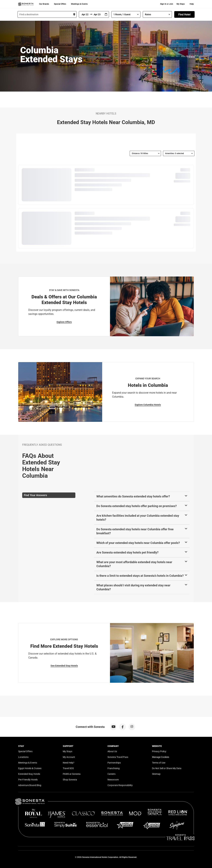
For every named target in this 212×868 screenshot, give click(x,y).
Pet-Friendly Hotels (28, 780)
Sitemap (156, 774)
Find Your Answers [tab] (35, 495)
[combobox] (47, 14)
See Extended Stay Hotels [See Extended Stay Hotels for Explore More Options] (64, 666)
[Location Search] (47, 14)
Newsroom (113, 780)
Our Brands (44, 4)
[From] (84, 14)
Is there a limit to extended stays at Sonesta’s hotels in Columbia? (140, 576)
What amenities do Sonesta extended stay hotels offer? (133, 496)
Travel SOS (68, 768)
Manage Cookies (161, 757)
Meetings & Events (79, 4)
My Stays (181, 4)
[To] (98, 14)
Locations (23, 757)
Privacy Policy (159, 751)
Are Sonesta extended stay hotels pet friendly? (127, 552)
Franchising (114, 768)
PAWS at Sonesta (72, 774)
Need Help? (69, 763)
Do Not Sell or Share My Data (167, 768)
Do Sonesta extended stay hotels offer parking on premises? (137, 506)
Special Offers (60, 4)
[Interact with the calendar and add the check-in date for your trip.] (106, 15)
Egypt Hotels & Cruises (30, 768)
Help (192, 4)
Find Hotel (184, 15)
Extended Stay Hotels (29, 774)
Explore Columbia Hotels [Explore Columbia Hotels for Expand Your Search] (148, 405)
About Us (112, 751)
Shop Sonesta (70, 780)
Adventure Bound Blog (30, 785)
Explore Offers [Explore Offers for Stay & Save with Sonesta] (64, 322)
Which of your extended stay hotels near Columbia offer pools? (138, 543)
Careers (111, 774)
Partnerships (114, 763)
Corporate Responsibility (120, 785)
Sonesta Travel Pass (118, 757)
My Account (69, 757)
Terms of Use (159, 763)
